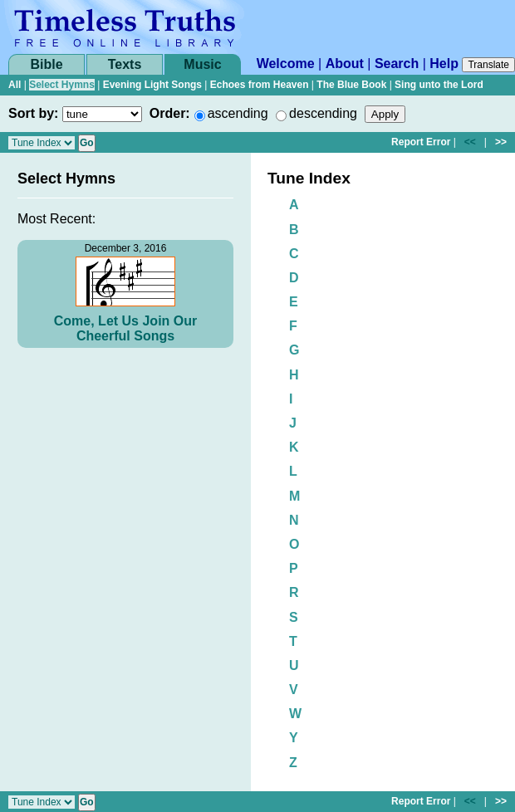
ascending (238, 113)
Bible (46, 64)
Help (444, 64)
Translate (488, 65)
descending (323, 113)
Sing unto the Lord (439, 85)
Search (397, 64)
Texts (125, 64)
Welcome (286, 64)
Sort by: (33, 113)
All (15, 85)
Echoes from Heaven (260, 85)
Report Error (421, 142)
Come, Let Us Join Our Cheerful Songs (125, 328)
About (345, 64)
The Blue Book (351, 85)
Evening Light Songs (152, 85)
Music (202, 64)
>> (501, 142)
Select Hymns (62, 85)
